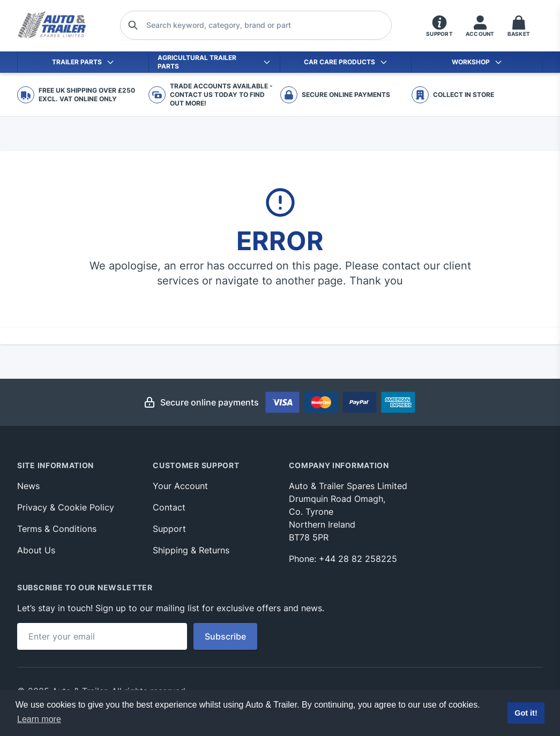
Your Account (180, 486)
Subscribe (225, 636)
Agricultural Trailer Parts (214, 62)
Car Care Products (346, 62)
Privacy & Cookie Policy (66, 507)
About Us (36, 550)
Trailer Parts (83, 62)
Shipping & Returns (191, 550)
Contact (169, 507)
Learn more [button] (39, 719)
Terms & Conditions (57, 529)
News (28, 486)
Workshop (477, 62)
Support (169, 529)
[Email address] (102, 636)
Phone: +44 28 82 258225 (343, 559)
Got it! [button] (526, 713)
